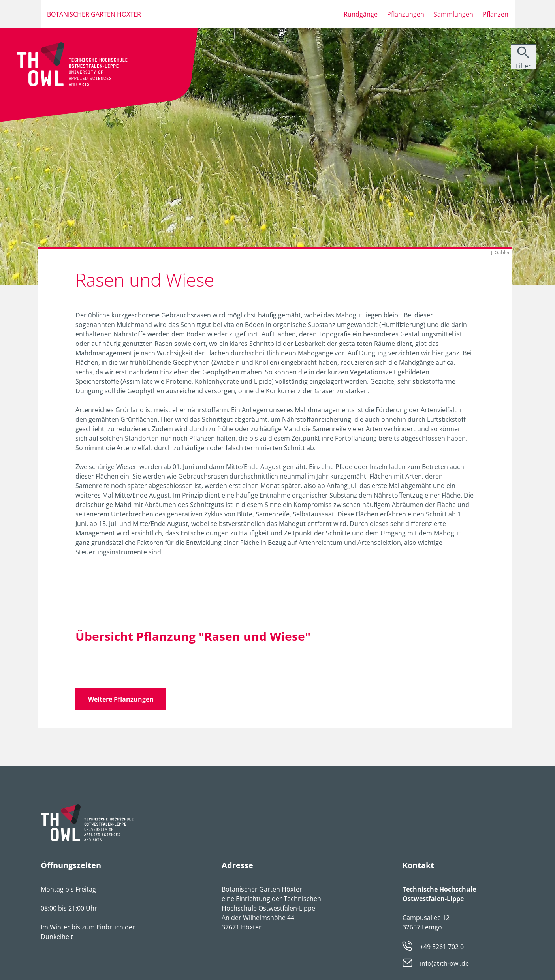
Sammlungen (453, 14)
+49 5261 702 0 (442, 947)
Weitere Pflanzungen (121, 699)
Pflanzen (496, 14)
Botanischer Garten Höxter (94, 14)
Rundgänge (361, 14)
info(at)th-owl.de (444, 963)
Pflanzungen (406, 14)
